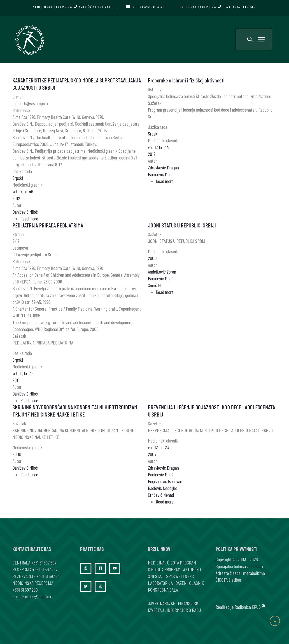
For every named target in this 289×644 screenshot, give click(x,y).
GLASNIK (197, 583)
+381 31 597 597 (44, 562)
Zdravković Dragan (163, 167)
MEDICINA (156, 562)
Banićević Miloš (25, 212)
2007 (152, 454)
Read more (29, 218)
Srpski (18, 178)
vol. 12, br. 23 (158, 447)
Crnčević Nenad (161, 495)
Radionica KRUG (248, 607)
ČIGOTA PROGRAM (182, 562)
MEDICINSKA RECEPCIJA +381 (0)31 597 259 (72, 7)
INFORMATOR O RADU (184, 610)
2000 (152, 258)
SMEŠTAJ (156, 576)
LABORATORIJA (160, 583)
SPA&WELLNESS (180, 576)
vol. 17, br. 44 (158, 147)
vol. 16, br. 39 (23, 373)
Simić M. (155, 285)
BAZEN (181, 583)
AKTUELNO (192, 569)
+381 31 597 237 (45, 569)
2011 (16, 380)
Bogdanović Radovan (165, 481)
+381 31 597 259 (25, 590)
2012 (16, 198)
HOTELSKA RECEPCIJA (218, 7)
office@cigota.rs (149, 7)
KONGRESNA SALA (163, 590)
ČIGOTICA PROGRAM (164, 569)
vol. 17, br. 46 (23, 191)
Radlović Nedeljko (163, 488)
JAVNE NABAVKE (162, 603)
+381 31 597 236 (49, 576)
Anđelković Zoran (162, 272)
